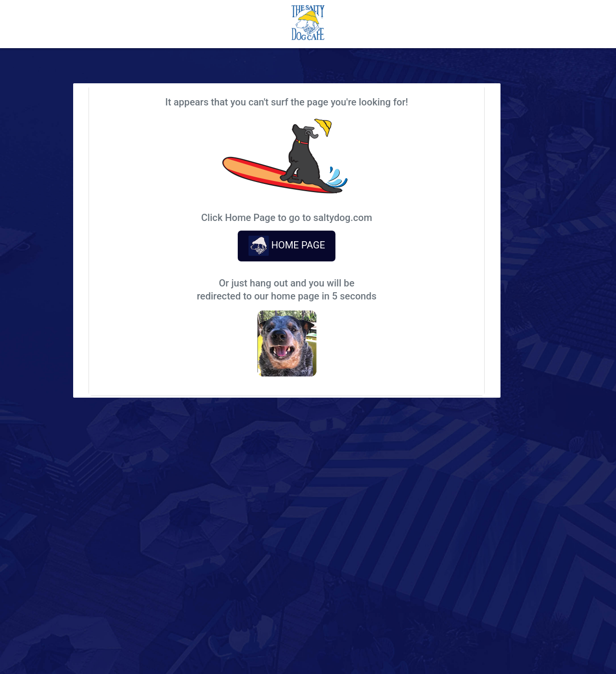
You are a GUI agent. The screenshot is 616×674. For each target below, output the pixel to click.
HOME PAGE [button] (287, 246)
